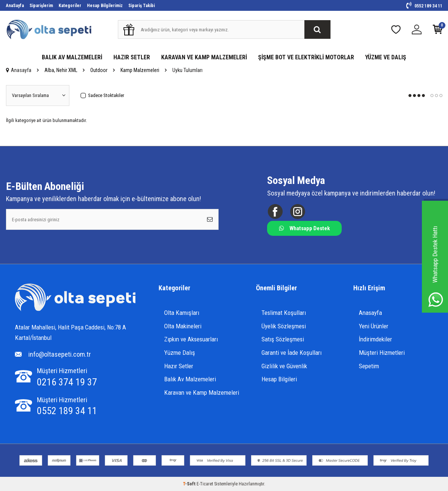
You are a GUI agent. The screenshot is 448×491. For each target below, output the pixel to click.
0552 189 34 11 (424, 6)
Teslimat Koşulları (284, 313)
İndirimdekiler (375, 339)
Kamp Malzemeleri (140, 70)
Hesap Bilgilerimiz (105, 6)
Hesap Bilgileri (279, 379)
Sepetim (369, 366)
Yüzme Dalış (180, 353)
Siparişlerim (41, 6)
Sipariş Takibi (142, 6)
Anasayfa (19, 70)
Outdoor (99, 70)
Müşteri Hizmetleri (382, 353)
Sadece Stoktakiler (102, 95)
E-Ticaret (205, 484)
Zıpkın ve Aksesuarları (191, 339)
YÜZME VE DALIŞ (386, 57)
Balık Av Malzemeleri (190, 379)
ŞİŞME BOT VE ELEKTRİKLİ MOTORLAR (306, 57)
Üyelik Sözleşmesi (284, 326)
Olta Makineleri (183, 326)
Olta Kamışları (182, 313)
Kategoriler (70, 6)
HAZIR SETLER (132, 57)
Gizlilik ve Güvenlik (284, 366)
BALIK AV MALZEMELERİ (72, 57)
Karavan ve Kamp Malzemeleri (202, 393)
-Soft (190, 484)
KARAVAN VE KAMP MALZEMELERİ (204, 57)
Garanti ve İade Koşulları (292, 353)
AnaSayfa (15, 6)
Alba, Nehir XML (61, 70)
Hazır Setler (179, 366)
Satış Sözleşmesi (283, 339)
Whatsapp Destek (304, 228)
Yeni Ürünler (374, 326)
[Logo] (75, 298)
